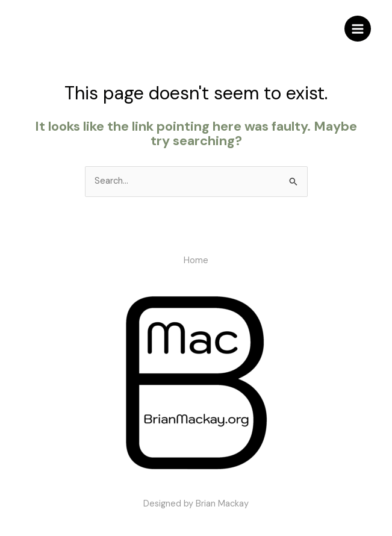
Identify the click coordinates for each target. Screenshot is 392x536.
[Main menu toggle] (358, 29)
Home (196, 260)
